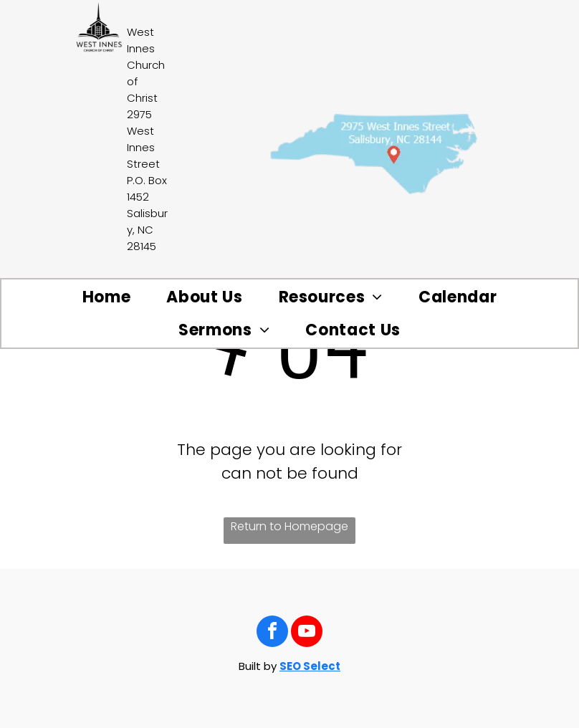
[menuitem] (107, 297)
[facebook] (272, 633)
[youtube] (307, 633)
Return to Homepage (289, 526)
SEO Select (310, 666)
